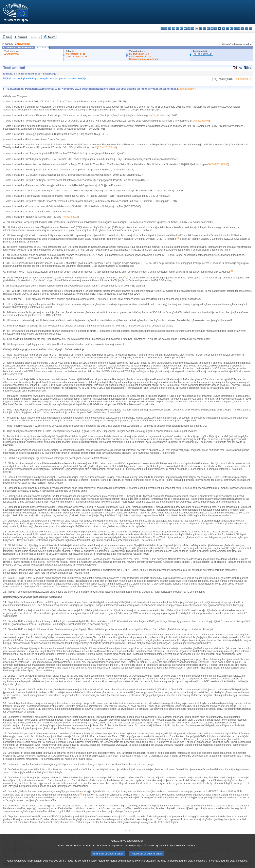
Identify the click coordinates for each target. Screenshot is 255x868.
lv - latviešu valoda (208, 28)
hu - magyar (216, 28)
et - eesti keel (181, 28)
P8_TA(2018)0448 (203, 54)
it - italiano (204, 28)
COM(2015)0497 (200, 121)
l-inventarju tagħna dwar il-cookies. (228, 865)
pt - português (231, 28)
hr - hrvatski (201, 28)
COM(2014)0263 (219, 164)
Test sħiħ (52, 37)
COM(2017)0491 (107, 147)
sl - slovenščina (243, 28)
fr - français (193, 28)
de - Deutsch (177, 28)
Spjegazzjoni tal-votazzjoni (144, 59)
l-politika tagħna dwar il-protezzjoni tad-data (141, 865)
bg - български (162, 28)
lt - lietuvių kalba (212, 28)
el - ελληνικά (185, 28)
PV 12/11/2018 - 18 (76, 54)
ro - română (235, 28)
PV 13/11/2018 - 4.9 (139, 54)
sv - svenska (250, 28)
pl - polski (227, 28)
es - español (166, 28)
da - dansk (174, 28)
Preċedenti (22, 37)
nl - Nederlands (224, 28)
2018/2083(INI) (23, 44)
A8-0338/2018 (11, 54)
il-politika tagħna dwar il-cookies (187, 865)
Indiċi (8, 37)
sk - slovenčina (239, 28)
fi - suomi (247, 28)
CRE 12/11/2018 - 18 (77, 57)
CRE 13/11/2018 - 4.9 (140, 57)
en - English (189, 28)
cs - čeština (170, 28)
